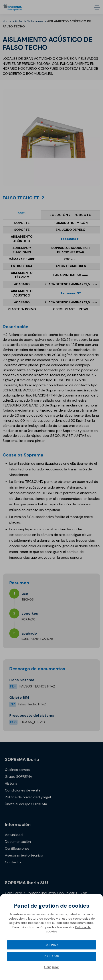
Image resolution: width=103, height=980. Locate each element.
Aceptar (52, 945)
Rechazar (51, 956)
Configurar (52, 967)
